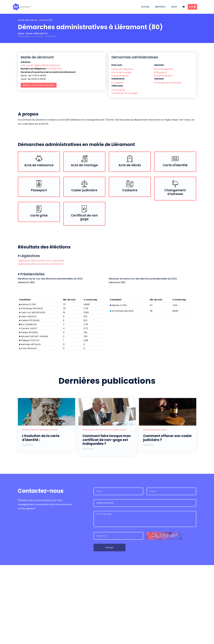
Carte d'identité (163, 69)
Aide (192, 7)
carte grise (118, 90)
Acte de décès (120, 76)
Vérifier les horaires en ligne (39, 85)
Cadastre (117, 83)
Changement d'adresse (168, 83)
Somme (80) (46, 20)
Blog (174, 7)
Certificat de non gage (124, 93)
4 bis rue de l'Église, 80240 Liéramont (40, 65)
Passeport (161, 72)
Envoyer (109, 626)
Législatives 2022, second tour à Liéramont (41, 264)
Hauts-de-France (27, 20)
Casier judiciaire (163, 76)
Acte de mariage (121, 72)
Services (160, 7)
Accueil (145, 7)
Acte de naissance (122, 69)
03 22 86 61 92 (54, 69)
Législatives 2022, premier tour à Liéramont (41, 261)
